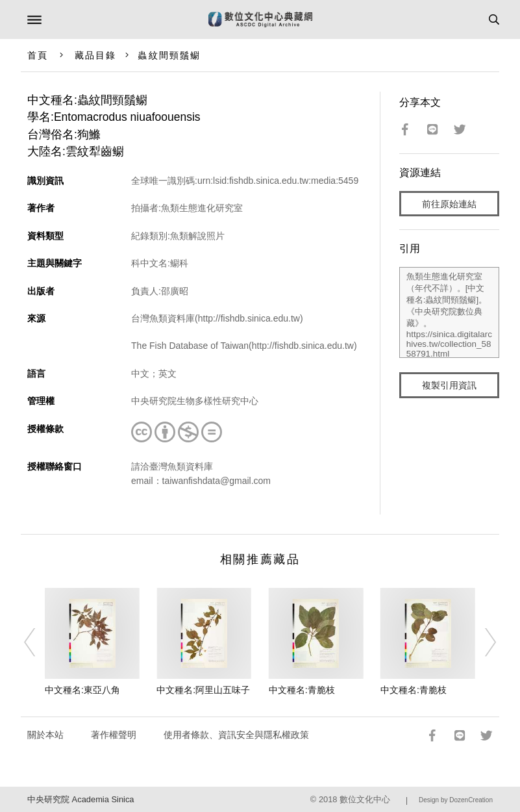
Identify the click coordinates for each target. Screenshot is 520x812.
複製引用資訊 (449, 385)
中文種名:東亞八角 (82, 690)
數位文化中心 (365, 799)
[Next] (482, 642)
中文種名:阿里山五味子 (203, 690)
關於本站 (45, 735)
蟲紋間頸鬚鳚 (169, 55)
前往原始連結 (449, 204)
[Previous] (38, 642)
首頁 (38, 55)
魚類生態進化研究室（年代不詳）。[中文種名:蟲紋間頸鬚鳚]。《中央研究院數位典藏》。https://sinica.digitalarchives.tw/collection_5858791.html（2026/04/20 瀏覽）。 (449, 312)
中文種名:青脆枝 (302, 690)
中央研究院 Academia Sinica (80, 799)
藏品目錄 (95, 55)
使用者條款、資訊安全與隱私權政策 (236, 735)
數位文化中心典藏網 (260, 19)
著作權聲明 (114, 735)
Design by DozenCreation (456, 800)
